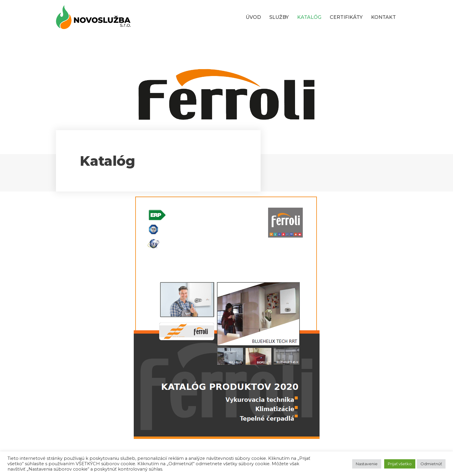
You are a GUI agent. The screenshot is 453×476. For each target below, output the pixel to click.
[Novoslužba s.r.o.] (93, 17)
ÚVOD (253, 17)
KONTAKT (383, 17)
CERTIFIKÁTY (346, 17)
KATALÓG (309, 17)
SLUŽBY (279, 17)
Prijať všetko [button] (400, 464)
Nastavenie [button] (367, 464)
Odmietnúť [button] (431, 464)
